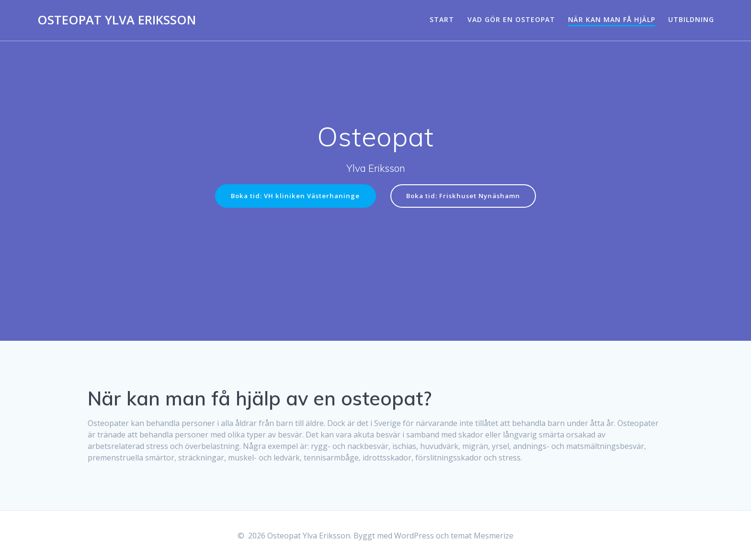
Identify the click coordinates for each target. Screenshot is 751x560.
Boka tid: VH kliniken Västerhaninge (292, 196)
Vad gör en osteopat (511, 19)
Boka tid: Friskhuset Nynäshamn (466, 196)
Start (442, 19)
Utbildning (691, 19)
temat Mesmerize (482, 536)
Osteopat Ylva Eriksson (117, 20)
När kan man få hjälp (612, 19)
